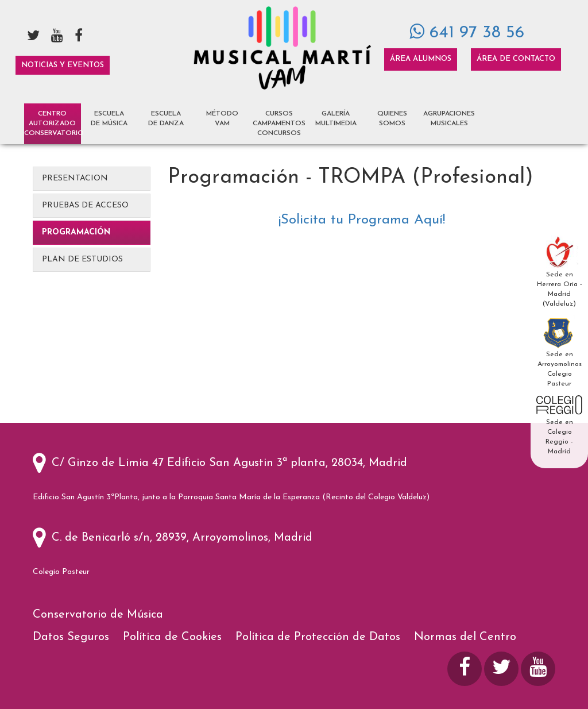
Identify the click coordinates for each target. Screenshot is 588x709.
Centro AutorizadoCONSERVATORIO (53, 124)
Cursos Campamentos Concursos (279, 124)
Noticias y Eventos (63, 65)
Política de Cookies (174, 637)
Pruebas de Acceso (85, 205)
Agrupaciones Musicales (449, 119)
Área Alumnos (421, 59)
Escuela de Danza (166, 119)
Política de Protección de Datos (320, 637)
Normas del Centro (465, 637)
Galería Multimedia (336, 119)
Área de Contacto (516, 59)
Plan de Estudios (82, 259)
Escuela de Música (109, 119)
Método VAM (222, 119)
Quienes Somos (392, 119)
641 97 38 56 (467, 33)
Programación (76, 232)
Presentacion (75, 178)
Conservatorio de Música (100, 615)
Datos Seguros (73, 637)
